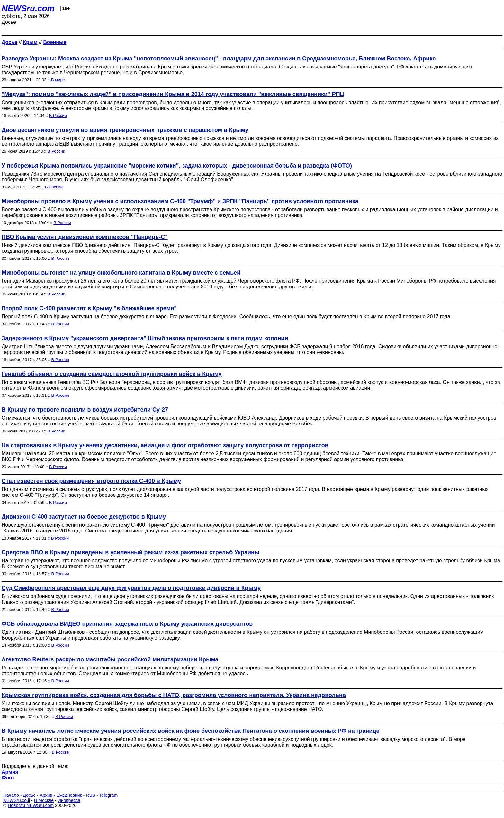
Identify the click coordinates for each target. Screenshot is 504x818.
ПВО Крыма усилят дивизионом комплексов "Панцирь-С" (85, 237)
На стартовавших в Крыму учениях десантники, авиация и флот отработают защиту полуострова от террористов (165, 445)
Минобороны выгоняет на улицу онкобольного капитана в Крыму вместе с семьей (121, 273)
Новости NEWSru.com (31, 805)
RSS (90, 795)
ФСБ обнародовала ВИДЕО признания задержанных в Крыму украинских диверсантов (127, 624)
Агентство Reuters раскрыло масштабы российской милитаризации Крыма (110, 659)
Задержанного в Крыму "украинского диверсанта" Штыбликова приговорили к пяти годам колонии (145, 338)
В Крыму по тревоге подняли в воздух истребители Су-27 (85, 410)
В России (58, 116)
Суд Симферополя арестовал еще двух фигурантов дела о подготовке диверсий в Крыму (131, 588)
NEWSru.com (28, 8)
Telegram (109, 795)
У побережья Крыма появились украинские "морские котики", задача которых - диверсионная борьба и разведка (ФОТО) (177, 166)
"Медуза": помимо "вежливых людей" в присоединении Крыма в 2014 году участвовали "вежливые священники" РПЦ (173, 94)
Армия (10, 772)
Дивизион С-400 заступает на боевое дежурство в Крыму (84, 517)
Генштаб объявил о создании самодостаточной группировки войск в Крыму (112, 374)
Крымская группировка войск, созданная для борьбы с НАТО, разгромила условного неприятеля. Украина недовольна (174, 695)
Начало (11, 795)
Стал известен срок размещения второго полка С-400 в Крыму (91, 481)
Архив (46, 795)
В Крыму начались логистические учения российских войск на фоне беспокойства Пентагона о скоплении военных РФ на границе (190, 731)
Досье (29, 795)
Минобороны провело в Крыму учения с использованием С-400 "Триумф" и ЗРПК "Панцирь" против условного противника (180, 201)
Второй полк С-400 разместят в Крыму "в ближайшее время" (89, 308)
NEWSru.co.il (17, 800)
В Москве (44, 800)
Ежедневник (69, 795)
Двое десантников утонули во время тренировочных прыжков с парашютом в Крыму (125, 130)
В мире (58, 80)
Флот (8, 778)
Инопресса (69, 800)
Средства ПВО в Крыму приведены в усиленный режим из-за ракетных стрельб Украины (130, 552)
